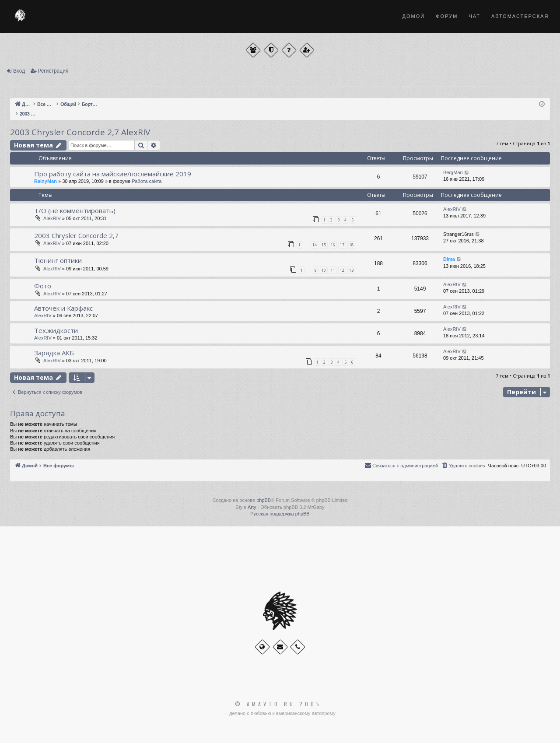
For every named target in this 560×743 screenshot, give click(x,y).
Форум (447, 16)
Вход (19, 71)
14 (315, 245)
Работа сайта (147, 181)
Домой (414, 16)
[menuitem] (463, 466)
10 (324, 270)
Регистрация (53, 71)
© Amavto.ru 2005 (278, 704)
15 (324, 245)
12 (342, 270)
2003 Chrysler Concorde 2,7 (76, 235)
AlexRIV (52, 218)
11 (333, 270)
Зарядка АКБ (54, 353)
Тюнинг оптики (58, 260)
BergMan (453, 172)
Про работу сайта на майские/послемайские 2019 (113, 174)
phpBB (264, 500)
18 (351, 245)
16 (333, 245)
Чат (474, 16)
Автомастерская (520, 16)
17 (342, 245)
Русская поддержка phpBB (280, 514)
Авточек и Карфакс (63, 308)
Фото (43, 286)
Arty (252, 507)
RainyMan (45, 181)
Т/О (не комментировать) (75, 210)
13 (351, 270)
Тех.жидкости (56, 330)
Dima (449, 259)
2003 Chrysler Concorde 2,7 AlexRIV (80, 132)
